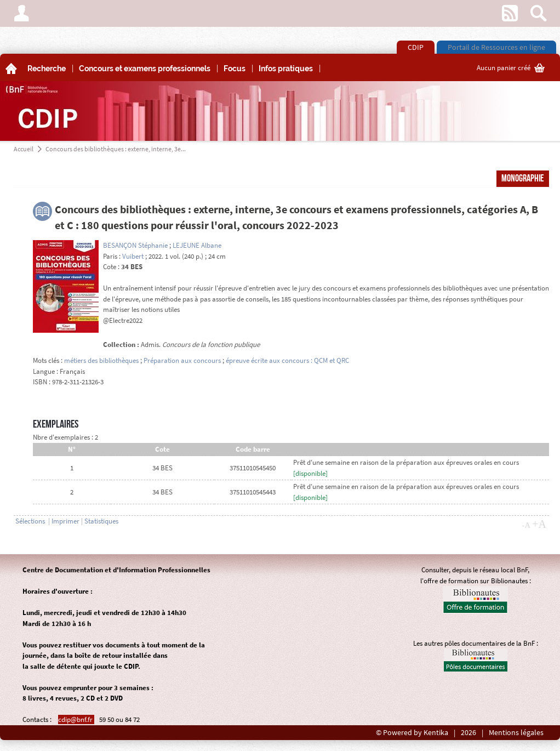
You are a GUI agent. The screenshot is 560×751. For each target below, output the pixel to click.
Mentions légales (516, 733)
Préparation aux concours (182, 360)
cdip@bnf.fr (76, 719)
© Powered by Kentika (412, 733)
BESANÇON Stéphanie (135, 245)
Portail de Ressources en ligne (496, 47)
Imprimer (65, 521)
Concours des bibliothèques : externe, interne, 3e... (116, 149)
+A (539, 524)
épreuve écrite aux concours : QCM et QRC (287, 360)
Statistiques (101, 521)
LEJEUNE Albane (197, 245)
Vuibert (133, 256)
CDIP (416, 47)
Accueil (24, 149)
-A (526, 525)
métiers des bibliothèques (101, 360)
